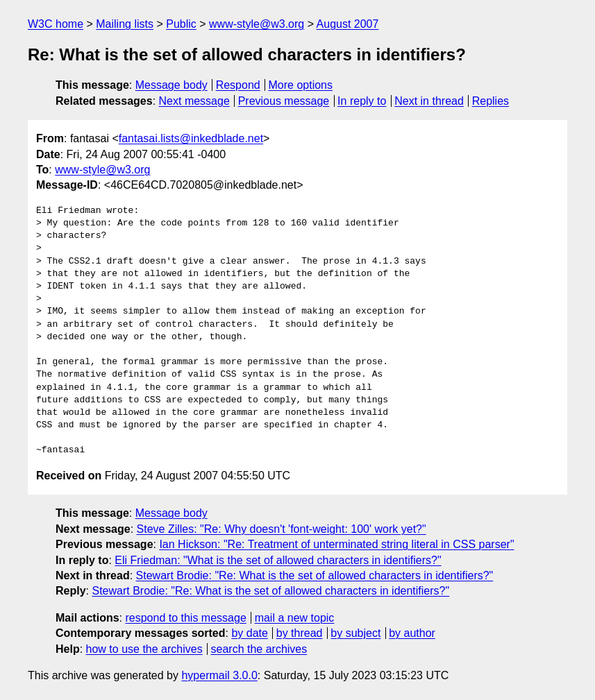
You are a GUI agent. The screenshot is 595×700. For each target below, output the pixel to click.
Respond (238, 85)
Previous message (284, 101)
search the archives (259, 649)
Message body (171, 85)
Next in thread (429, 101)
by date (249, 633)
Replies (491, 101)
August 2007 (348, 24)
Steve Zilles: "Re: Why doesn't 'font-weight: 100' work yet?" (282, 529)
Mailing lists (125, 24)
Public (181, 24)
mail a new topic (295, 618)
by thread (300, 633)
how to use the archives (144, 649)
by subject (355, 633)
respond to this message (185, 618)
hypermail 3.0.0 (219, 675)
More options (301, 85)
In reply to (362, 101)
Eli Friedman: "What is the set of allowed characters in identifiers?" (278, 560)
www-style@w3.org (257, 24)
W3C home (56, 24)
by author (412, 633)
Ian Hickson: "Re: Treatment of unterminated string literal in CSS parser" (336, 544)
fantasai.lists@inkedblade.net (191, 138)
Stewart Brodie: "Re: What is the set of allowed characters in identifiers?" (315, 575)
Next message (194, 101)
